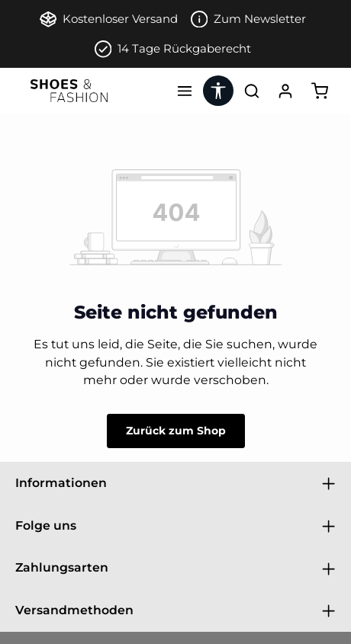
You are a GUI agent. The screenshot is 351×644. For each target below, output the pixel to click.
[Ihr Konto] (285, 91)
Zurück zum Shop (176, 431)
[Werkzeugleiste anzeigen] (218, 91)
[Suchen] (252, 91)
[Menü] (185, 91)
